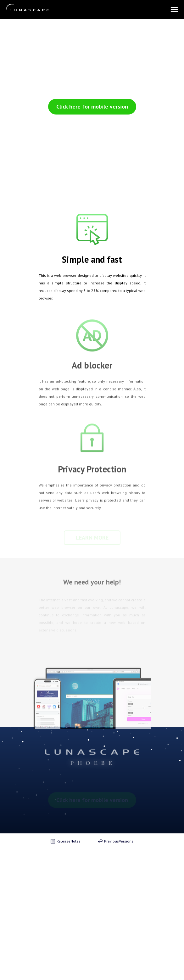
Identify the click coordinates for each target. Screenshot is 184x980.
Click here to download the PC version (90, 120)
